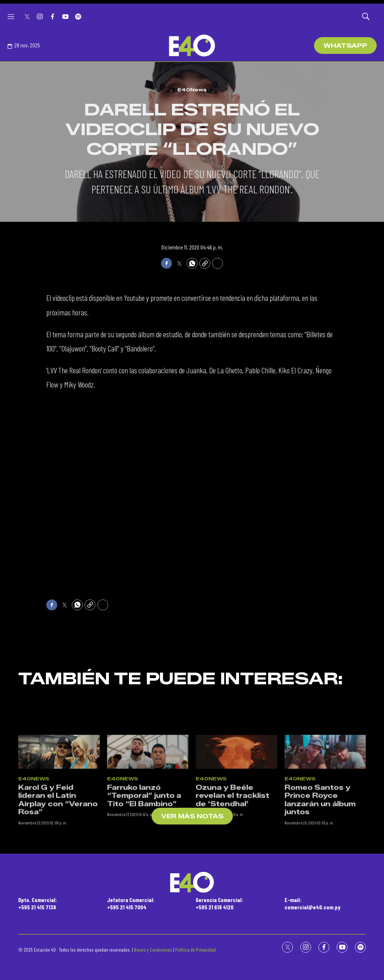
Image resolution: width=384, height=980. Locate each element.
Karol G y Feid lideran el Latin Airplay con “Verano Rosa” (58, 854)
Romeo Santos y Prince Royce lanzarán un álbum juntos (320, 854)
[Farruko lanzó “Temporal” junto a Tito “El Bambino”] (148, 806)
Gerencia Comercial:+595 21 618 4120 (219, 903)
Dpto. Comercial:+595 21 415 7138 (38, 903)
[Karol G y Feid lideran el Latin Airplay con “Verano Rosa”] (59, 806)
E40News (192, 90)
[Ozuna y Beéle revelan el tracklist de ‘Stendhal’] (236, 806)
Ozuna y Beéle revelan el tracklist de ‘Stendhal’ (232, 850)
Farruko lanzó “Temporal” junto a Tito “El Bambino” (144, 850)
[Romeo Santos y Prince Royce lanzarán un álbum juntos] (325, 806)
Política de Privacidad (195, 950)
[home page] (192, 46)
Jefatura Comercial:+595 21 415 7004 (131, 903)
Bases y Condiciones (153, 950)
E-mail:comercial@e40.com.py (313, 903)
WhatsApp (345, 46)
